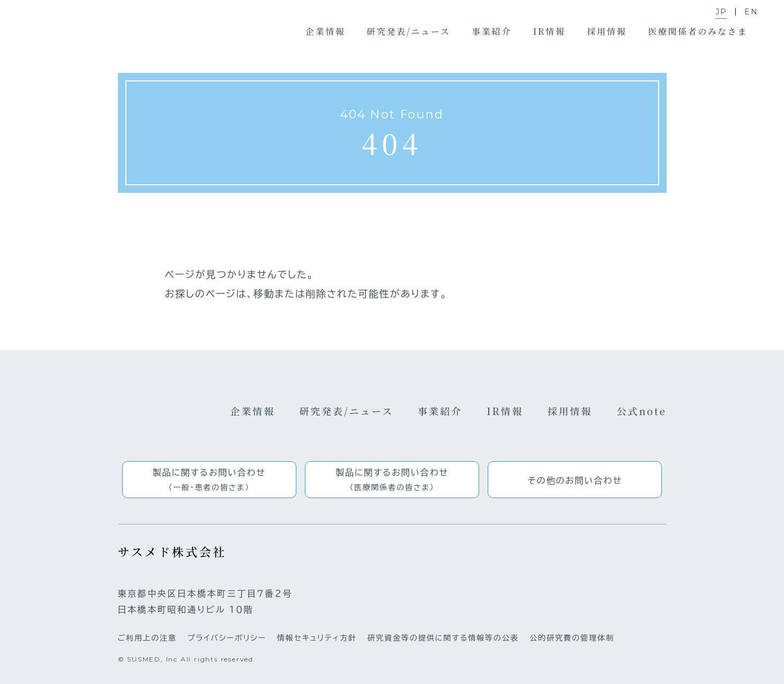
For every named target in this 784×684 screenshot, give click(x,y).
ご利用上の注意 (147, 638)
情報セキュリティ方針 (317, 638)
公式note (642, 411)
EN (751, 12)
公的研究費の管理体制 (572, 638)
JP (721, 12)
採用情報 (570, 411)
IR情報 (505, 411)
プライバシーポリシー (227, 638)
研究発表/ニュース (346, 411)
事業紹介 (440, 411)
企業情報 (253, 411)
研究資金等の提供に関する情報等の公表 (443, 638)
